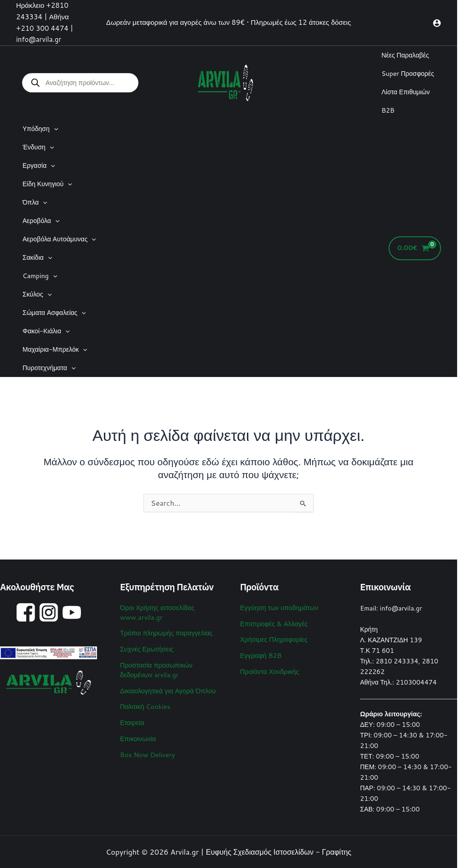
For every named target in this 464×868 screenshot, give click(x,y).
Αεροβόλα (41, 221)
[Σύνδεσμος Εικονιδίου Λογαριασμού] (437, 23)
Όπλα (35, 202)
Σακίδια (37, 257)
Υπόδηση (40, 129)
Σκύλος (37, 294)
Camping (40, 276)
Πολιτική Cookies (145, 703)
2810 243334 (397, 661)
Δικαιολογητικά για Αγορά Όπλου (167, 688)
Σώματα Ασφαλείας (54, 313)
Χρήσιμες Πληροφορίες (273, 638)
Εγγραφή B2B (260, 654)
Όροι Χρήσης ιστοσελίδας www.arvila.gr (156, 612)
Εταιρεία (132, 719)
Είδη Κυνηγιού (47, 184)
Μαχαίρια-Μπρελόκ (55, 349)
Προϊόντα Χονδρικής (269, 669)
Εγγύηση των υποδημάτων (278, 607)
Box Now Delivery (147, 750)
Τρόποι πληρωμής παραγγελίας (165, 632)
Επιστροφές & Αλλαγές (273, 623)
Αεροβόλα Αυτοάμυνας (59, 239)
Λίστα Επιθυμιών (405, 92)
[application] (54, 129)
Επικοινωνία (137, 734)
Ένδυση (38, 147)
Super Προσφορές (408, 74)
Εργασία (39, 166)
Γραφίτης (337, 852)
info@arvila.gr (401, 608)
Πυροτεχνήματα (49, 368)
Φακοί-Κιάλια (46, 331)
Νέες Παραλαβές (405, 55)
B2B (388, 110)
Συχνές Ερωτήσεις (146, 647)
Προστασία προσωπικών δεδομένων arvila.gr (155, 668)
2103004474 (416, 682)
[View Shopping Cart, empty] (415, 248)
